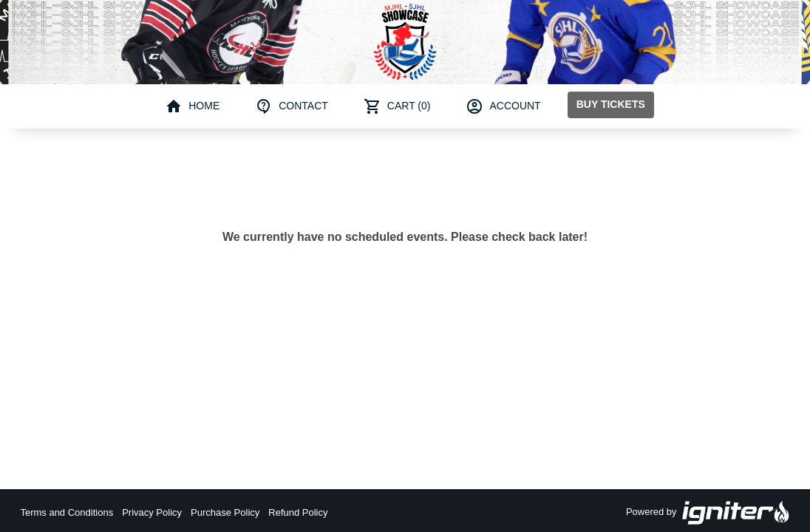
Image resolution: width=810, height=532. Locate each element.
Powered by (708, 513)
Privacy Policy (152, 512)
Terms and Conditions (67, 512)
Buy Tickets (611, 104)
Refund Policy (298, 512)
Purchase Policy (225, 512)
